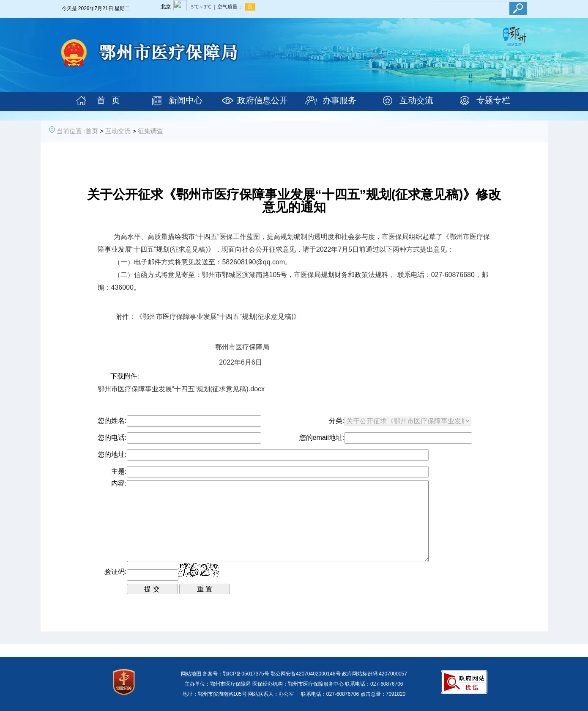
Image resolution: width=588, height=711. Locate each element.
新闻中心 (186, 100)
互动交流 (416, 100)
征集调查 (150, 131)
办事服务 (339, 100)
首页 (92, 131)
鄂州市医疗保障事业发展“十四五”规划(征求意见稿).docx (181, 389)
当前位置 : (71, 131)
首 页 (108, 100)
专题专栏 (493, 100)
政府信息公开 (263, 100)
